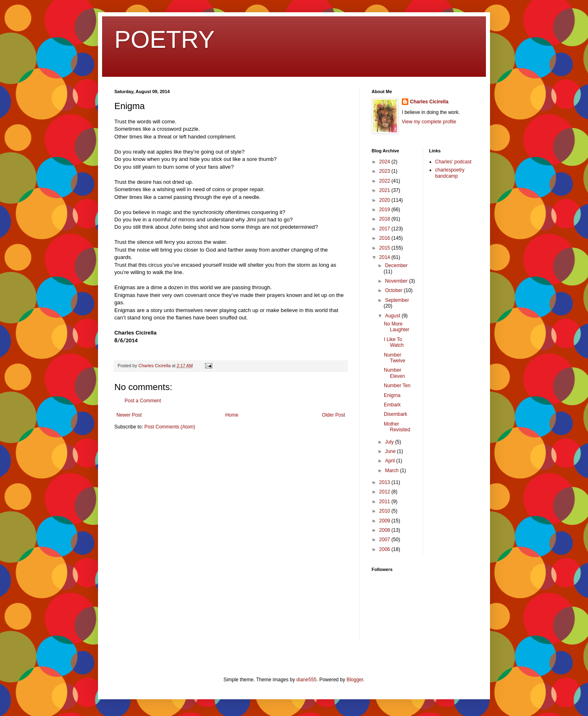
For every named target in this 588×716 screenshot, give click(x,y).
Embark (392, 405)
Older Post (333, 415)
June (391, 451)
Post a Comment (143, 401)
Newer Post (129, 415)
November (397, 281)
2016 (385, 238)
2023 (385, 171)
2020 (385, 200)
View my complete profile (429, 122)
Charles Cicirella (429, 102)
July (390, 442)
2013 (385, 482)
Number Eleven (394, 373)
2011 (385, 502)
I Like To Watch (394, 342)
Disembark (395, 414)
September (397, 300)
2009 (385, 521)
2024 (385, 162)
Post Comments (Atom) (170, 427)
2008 (385, 530)
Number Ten (397, 386)
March (393, 471)
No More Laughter (396, 327)
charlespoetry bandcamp (450, 173)
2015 (385, 248)
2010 (385, 511)
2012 (385, 492)
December (396, 265)
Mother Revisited (397, 427)
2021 (385, 190)
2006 (385, 549)
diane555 (306, 680)
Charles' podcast (453, 162)
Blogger (355, 680)
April (391, 461)
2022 (385, 181)
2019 (385, 210)
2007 (385, 540)
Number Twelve (394, 358)
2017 (385, 229)
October (394, 290)
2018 (385, 219)
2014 (385, 257)
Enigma (392, 395)
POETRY (165, 39)
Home (232, 415)
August (393, 316)
